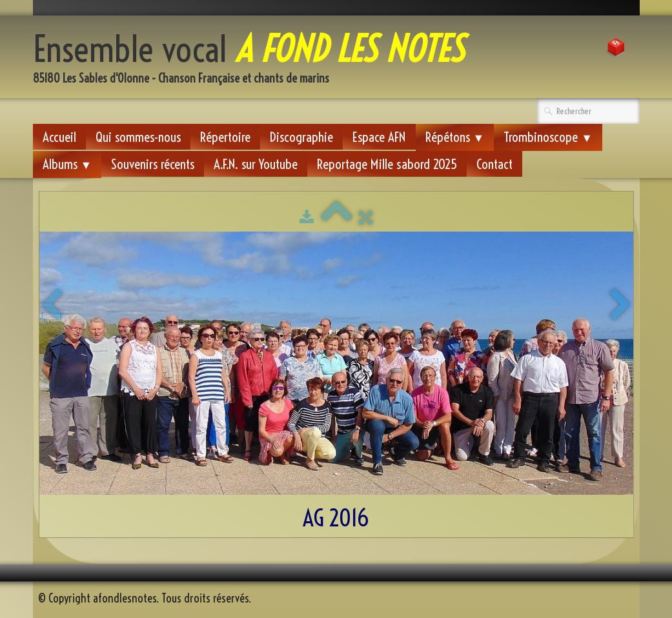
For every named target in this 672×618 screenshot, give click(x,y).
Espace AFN (379, 137)
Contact (494, 164)
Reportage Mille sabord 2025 (387, 164)
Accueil (59, 137)
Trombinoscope (548, 137)
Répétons (455, 137)
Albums (67, 164)
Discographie (301, 137)
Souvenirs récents (153, 164)
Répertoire (225, 137)
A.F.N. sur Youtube (256, 164)
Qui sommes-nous (138, 137)
